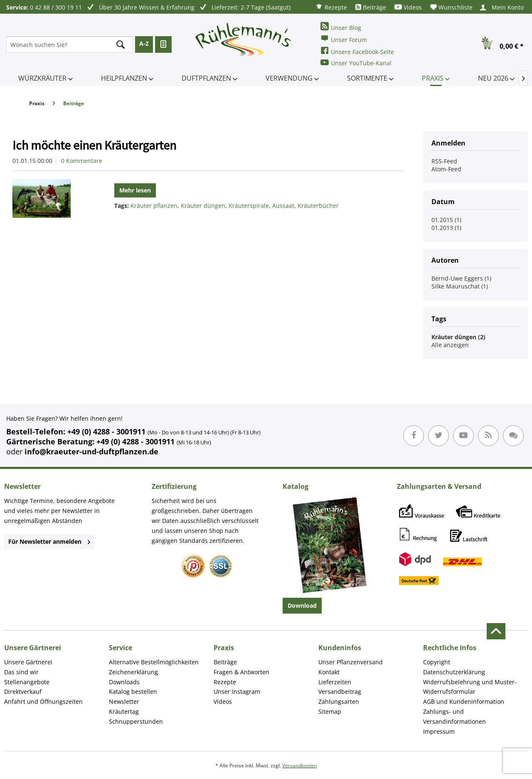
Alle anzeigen (450, 345)
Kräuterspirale (249, 206)
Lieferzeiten (335, 682)
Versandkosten (299, 765)
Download (302, 605)
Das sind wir (21, 672)
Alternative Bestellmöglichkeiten (154, 662)
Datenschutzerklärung (454, 672)
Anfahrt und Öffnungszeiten (43, 701)
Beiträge (371, 7)
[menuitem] (331, 7)
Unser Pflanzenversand (351, 662)
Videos (408, 7)
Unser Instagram (237, 691)
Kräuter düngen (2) (458, 337)
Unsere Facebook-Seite (357, 51)
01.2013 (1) (446, 228)
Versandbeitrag (340, 691)
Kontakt (329, 672)
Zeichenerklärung (133, 672)
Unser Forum (344, 39)
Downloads (124, 682)
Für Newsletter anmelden (49, 541)
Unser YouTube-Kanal (356, 63)
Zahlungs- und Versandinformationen (454, 716)
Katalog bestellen (133, 691)
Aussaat (283, 206)
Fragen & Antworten (241, 672)
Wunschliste (451, 7)
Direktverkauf (23, 691)
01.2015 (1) (446, 220)
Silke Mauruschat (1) (460, 286)
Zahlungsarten (339, 701)
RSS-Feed (444, 161)
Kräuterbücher (318, 206)
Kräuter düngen (203, 206)
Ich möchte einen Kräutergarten (94, 145)
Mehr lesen (135, 190)
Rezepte (331, 7)
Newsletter (124, 701)
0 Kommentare (82, 161)
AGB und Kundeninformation (464, 701)
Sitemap (330, 711)
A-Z (144, 43)
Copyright (437, 662)
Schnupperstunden (136, 721)
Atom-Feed (446, 169)
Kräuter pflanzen (154, 206)
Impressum (439, 731)
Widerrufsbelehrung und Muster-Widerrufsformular (470, 687)
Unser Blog (341, 27)
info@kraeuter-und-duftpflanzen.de (91, 451)
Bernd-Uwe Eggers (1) (461, 278)
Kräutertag (124, 711)
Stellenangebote (27, 682)
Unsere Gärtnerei (28, 662)
